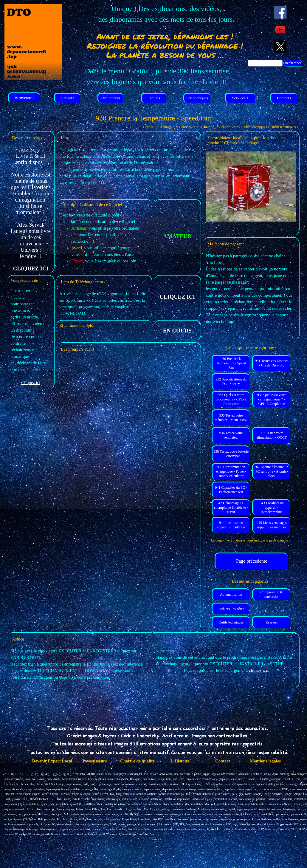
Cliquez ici (31, 383)
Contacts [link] (284, 98)
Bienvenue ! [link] (24, 98)
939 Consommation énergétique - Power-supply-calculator (231, 471)
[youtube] (280, 30)
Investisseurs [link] (95, 761)
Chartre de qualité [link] (137, 761)
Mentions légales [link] (265, 761)
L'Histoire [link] (180, 761)
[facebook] (280, 12)
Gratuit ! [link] (68, 98)
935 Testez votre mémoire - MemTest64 (231, 418)
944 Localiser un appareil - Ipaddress (231, 525)
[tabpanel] (166, 14)
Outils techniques (231, 622)
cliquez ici (258, 670)
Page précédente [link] (252, 561)
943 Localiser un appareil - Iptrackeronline (272, 508)
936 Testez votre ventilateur (231, 435)
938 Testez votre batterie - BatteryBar (231, 454)
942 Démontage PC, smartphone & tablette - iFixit (231, 508)
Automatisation (231, 595)
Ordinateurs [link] (111, 98)
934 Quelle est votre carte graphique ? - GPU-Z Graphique (272, 399)
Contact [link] (223, 761)
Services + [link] (240, 98)
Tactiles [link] (154, 98)
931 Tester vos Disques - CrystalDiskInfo (272, 363)
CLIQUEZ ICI (31, 269)
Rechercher (293, 63)
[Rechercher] (265, 63)
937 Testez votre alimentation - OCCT (272, 435)
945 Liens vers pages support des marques (272, 525)
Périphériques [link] (197, 98)
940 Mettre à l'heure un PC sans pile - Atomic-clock (272, 471)
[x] (280, 47)
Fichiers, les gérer (231, 609)
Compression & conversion (272, 594)
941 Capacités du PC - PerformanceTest (231, 490)
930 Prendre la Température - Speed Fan (231, 363)
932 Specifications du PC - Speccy (231, 382)
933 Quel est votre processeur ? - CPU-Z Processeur (231, 399)
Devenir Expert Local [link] (52, 761)
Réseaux (272, 622)
